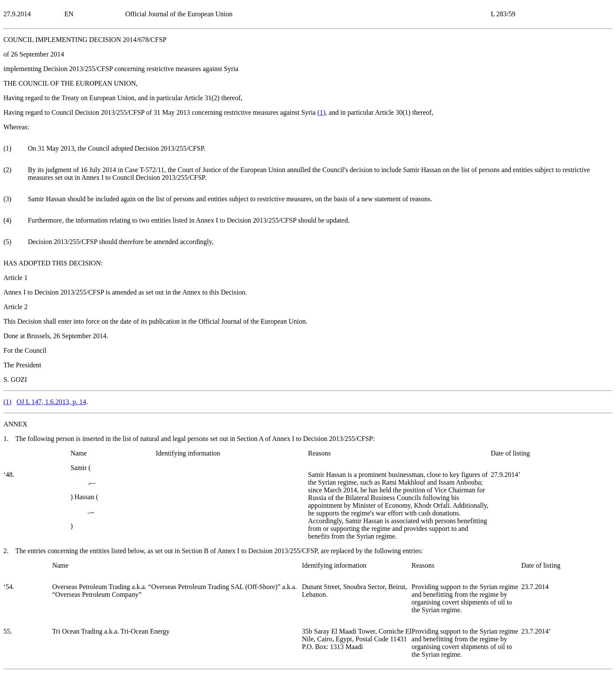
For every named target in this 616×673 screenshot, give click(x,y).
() (321, 112)
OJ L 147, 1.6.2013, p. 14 (52, 402)
